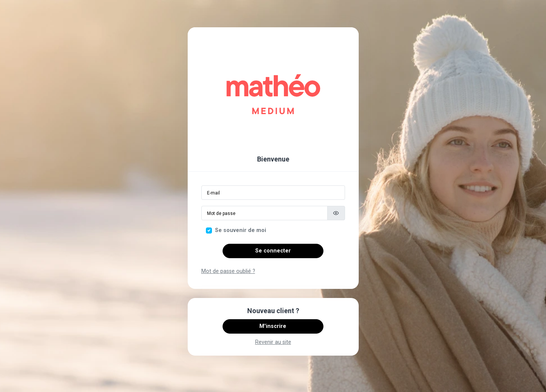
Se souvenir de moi (241, 230)
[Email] (273, 193)
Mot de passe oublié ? (228, 271)
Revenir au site (273, 342)
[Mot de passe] (264, 213)
